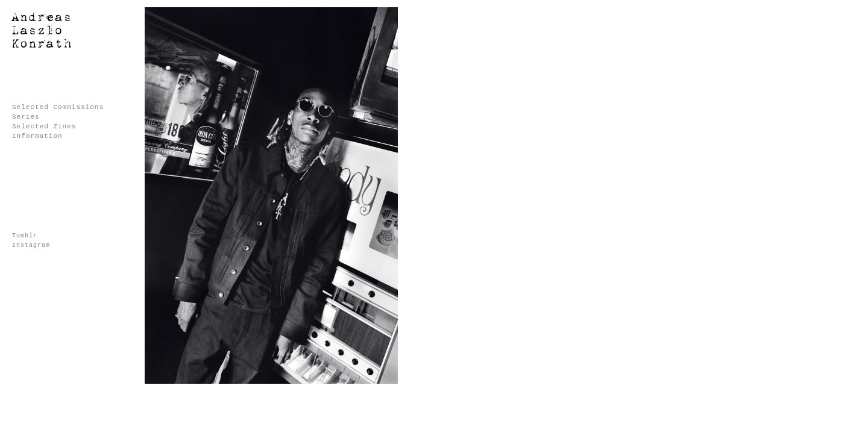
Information (37, 136)
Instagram (31, 245)
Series (26, 117)
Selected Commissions (58, 107)
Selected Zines (44, 127)
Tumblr (25, 236)
